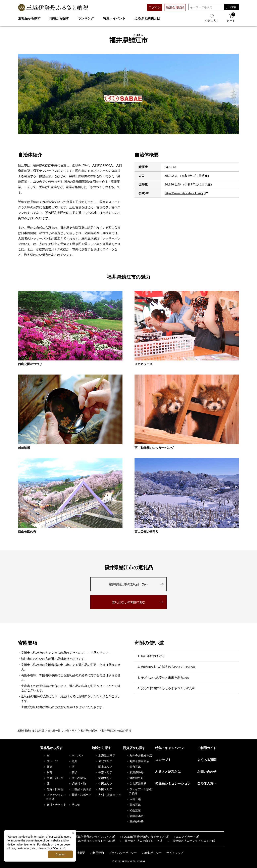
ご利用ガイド (207, 748)
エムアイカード (184, 837)
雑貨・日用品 (53, 789)
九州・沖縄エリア (108, 795)
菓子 (73, 772)
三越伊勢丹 (135, 822)
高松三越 (133, 805)
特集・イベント (114, 18)
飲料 (48, 772)
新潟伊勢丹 (135, 772)
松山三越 (133, 810)
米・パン (75, 755)
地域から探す (59, 18)
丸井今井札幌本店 (139, 755)
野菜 (48, 767)
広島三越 (133, 799)
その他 (74, 805)
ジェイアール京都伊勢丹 (139, 791)
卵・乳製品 (77, 778)
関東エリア (104, 767)
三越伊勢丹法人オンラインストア (189, 841)
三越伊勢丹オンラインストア (92, 837)
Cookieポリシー (152, 853)
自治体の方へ (207, 784)
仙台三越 (133, 767)
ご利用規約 (97, 853)
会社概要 (79, 853)
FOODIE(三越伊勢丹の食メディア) (142, 837)
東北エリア (104, 761)
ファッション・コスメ (55, 797)
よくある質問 (207, 760)
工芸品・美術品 (80, 789)
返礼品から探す (29, 18)
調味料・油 (77, 784)
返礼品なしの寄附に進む (129, 602)
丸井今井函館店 (138, 761)
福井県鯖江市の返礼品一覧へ (129, 584)
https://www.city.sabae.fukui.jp (185, 193)
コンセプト (163, 760)
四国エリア (104, 789)
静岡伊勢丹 (135, 778)
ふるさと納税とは (147, 18)
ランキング (86, 18)
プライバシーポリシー (123, 853)
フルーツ (51, 761)
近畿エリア (104, 778)
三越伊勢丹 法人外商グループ (139, 841)
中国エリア (104, 784)
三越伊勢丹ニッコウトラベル (92, 841)
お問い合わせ (207, 772)
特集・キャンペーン (170, 748)
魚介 (73, 761)
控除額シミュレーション (173, 784)
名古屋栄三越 (136, 784)
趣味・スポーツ (80, 795)
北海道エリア (105, 755)
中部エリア (104, 772)
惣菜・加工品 (53, 778)
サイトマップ (175, 853)
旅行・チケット (55, 805)
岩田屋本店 (135, 816)
